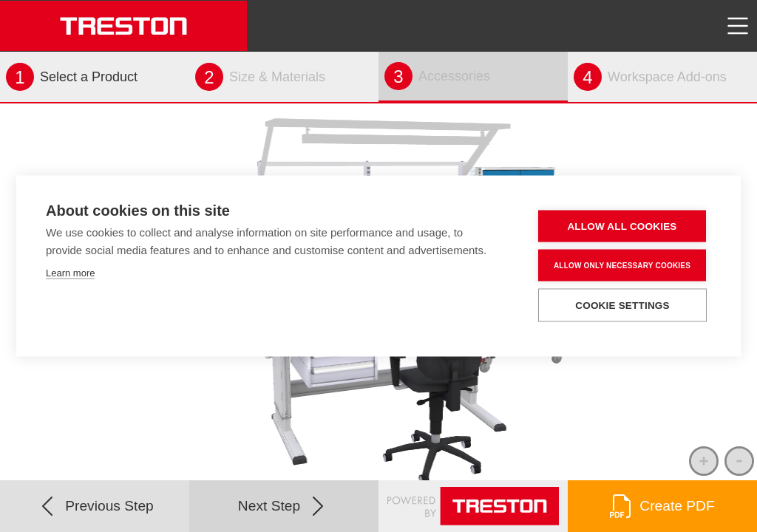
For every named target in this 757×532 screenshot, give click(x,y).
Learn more (70, 273)
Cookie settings (622, 306)
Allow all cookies (622, 226)
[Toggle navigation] (738, 26)
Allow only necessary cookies (622, 265)
